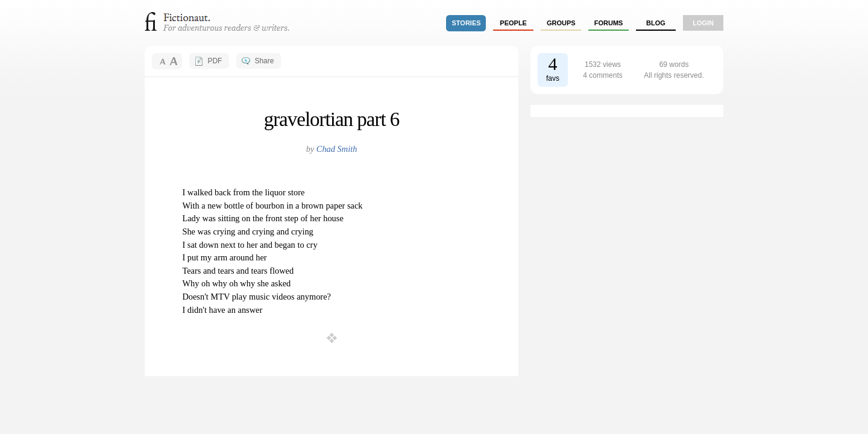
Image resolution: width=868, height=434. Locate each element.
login (703, 23)
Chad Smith (337, 149)
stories (467, 23)
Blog (656, 23)
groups (561, 23)
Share (264, 61)
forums (609, 23)
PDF (215, 61)
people (513, 23)
